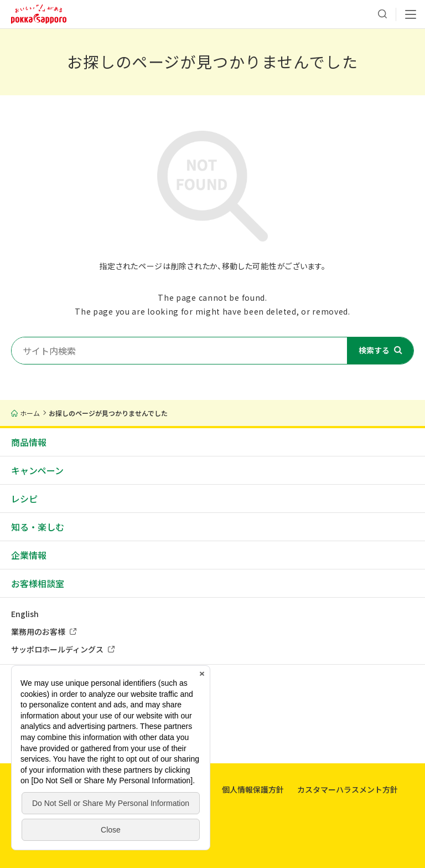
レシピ (24, 499)
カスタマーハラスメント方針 (348, 789)
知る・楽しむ (38, 527)
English (25, 614)
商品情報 (29, 442)
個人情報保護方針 (253, 789)
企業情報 (29, 555)
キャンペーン (37, 470)
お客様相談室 (38, 583)
